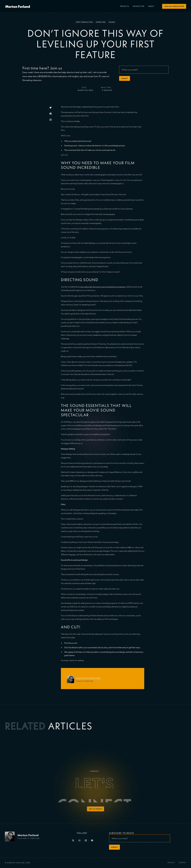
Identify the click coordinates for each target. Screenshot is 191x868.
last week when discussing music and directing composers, (103, 287)
